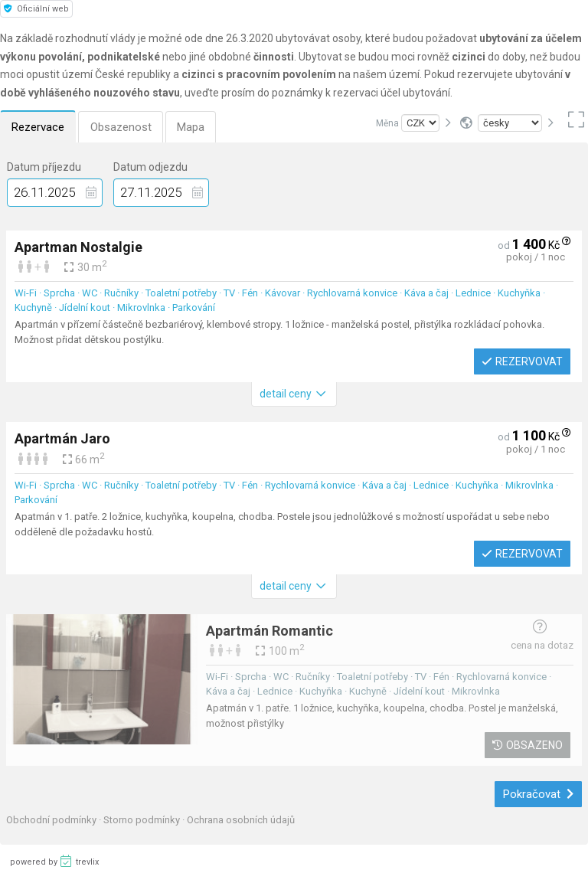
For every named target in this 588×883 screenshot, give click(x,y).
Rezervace (39, 127)
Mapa (194, 127)
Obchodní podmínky (52, 820)
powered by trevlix (54, 861)
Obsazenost (122, 127)
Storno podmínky (143, 820)
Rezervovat (522, 361)
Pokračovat (539, 794)
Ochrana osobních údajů (241, 820)
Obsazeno (528, 745)
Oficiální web (36, 9)
